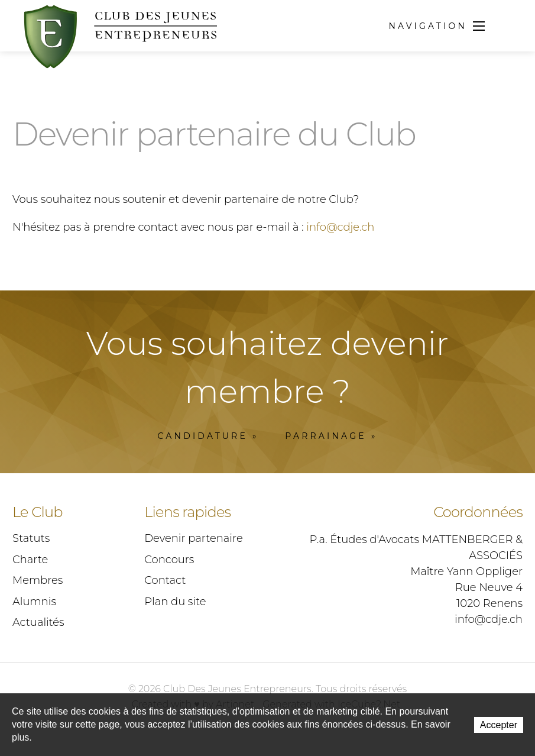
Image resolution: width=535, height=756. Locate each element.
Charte (30, 560)
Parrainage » (331, 436)
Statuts (31, 538)
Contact (165, 580)
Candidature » (208, 436)
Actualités (38, 622)
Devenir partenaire (193, 538)
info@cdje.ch (340, 227)
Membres (38, 580)
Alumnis (34, 602)
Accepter (499, 725)
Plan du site (175, 602)
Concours (169, 560)
